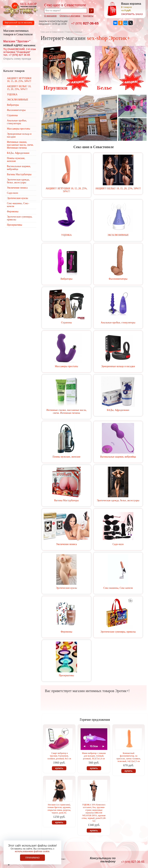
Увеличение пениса (66, 544)
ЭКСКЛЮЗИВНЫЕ (118, 235)
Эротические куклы (66, 588)
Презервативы (67, 675)
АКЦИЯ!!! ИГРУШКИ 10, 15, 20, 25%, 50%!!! (66, 190)
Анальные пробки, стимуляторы (118, 323)
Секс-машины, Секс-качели (118, 588)
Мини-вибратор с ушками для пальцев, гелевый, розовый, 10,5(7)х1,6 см (94, 756)
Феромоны (67, 632)
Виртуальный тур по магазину (18, 23)
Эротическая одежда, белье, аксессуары (118, 500)
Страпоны (67, 323)
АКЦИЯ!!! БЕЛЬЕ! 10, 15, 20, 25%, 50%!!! (118, 188)
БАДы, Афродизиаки (118, 410)
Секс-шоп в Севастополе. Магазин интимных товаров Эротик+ (20, 10)
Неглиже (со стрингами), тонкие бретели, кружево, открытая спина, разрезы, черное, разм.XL (59, 809)
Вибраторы (67, 279)
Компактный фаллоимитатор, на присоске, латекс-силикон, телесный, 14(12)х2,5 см (129, 757)
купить (59, 768)
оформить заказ (132, 14)
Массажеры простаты (66, 366)
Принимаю (33, 858)
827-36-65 (85, 23)
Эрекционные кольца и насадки (118, 366)
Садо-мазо (118, 544)
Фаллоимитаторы (118, 279)
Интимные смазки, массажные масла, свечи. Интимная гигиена (66, 411)
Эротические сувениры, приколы (118, 632)
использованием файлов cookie (32, 851)
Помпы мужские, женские (66, 457)
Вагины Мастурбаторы (66, 500)
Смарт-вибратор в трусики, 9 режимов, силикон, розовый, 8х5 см (59, 756)
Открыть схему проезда (17, 59)
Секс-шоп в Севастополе (52, 32)
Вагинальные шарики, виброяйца (118, 457)
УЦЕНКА (67, 235)
